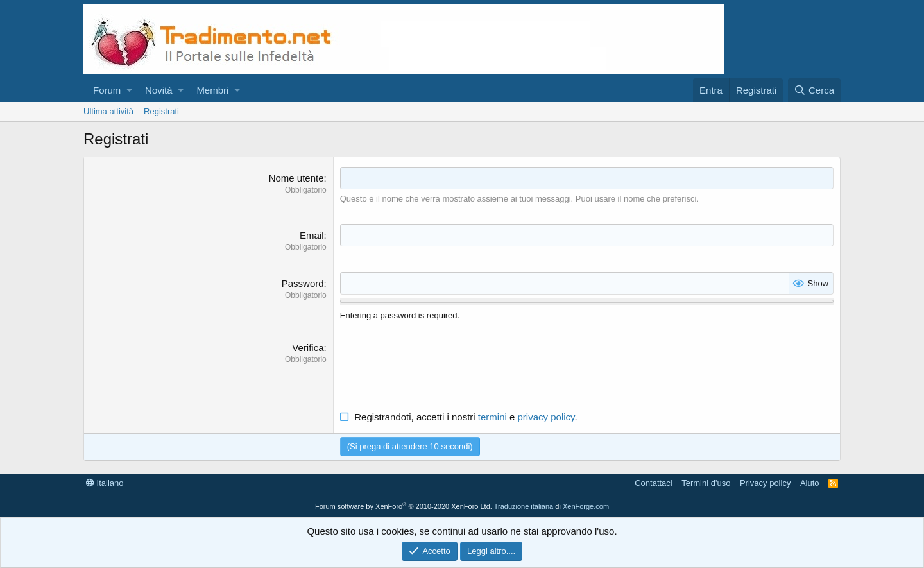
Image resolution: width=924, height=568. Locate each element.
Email (312, 235)
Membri (212, 90)
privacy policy (546, 417)
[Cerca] (814, 90)
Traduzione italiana (524, 506)
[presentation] (438, 366)
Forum (107, 90)
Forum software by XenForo (404, 506)
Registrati (161, 111)
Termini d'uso (706, 483)
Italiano (105, 483)
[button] (129, 90)
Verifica (308, 348)
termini (492, 417)
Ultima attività (108, 111)
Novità (159, 90)
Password (303, 283)
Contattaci (654, 483)
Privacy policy (765, 483)
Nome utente (296, 178)
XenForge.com (586, 506)
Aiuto (810, 483)
